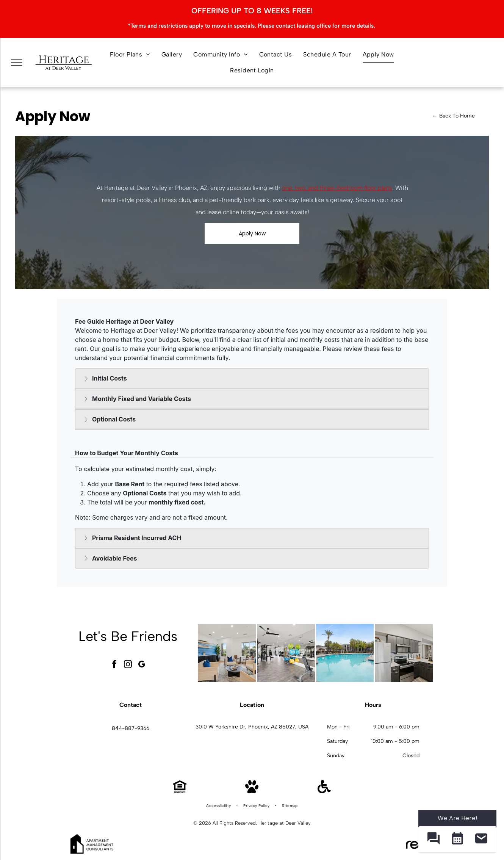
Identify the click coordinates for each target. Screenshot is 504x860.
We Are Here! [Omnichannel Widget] (458, 818)
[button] (433, 839)
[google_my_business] (142, 665)
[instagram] (128, 665)
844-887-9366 (131, 728)
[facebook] (114, 665)
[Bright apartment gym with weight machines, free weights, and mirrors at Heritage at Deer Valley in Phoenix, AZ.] (286, 653)
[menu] (17, 62)
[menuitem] (130, 55)
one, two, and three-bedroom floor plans (337, 188)
